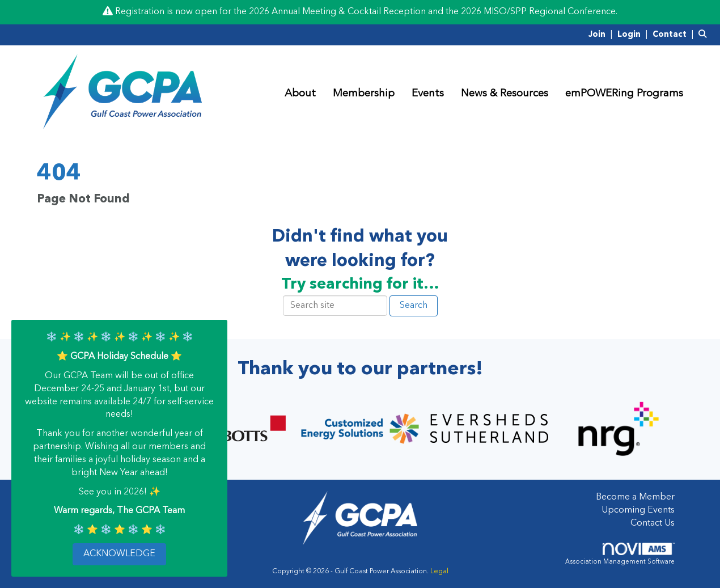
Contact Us (653, 523)
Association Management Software (620, 554)
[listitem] (602, 35)
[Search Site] (705, 35)
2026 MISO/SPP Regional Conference (538, 12)
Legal (439, 572)
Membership (364, 94)
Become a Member (635, 497)
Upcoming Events (638, 510)
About (300, 94)
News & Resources (505, 94)
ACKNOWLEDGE (119, 554)
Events (428, 94)
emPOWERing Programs (624, 94)
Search (414, 306)
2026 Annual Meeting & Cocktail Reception (337, 12)
